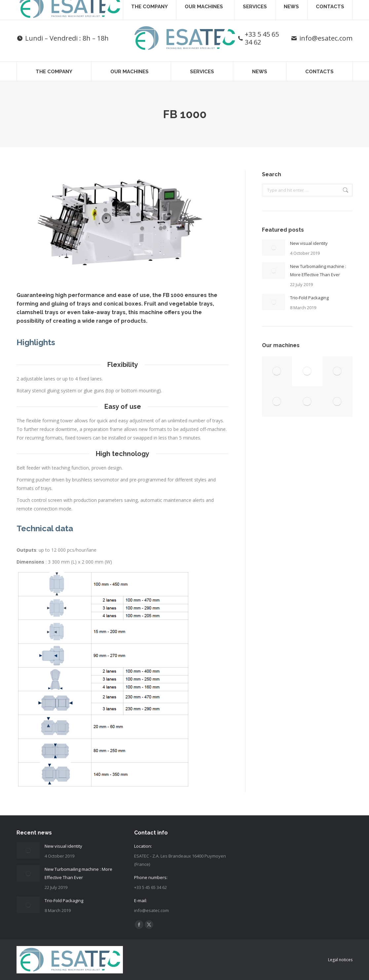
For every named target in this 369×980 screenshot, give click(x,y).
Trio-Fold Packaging (309, 298)
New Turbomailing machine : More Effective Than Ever (318, 270)
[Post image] (274, 247)
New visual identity (309, 243)
